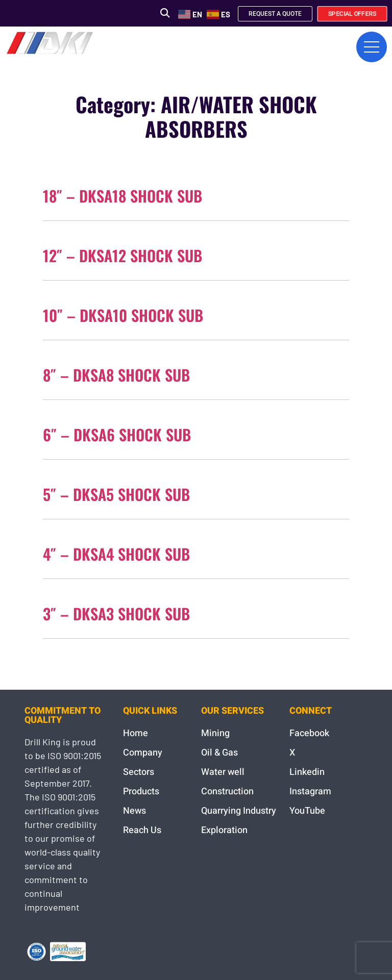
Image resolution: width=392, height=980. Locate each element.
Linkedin (307, 772)
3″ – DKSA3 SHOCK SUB (116, 613)
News (134, 811)
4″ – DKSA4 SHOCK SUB (116, 554)
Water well (223, 772)
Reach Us (142, 830)
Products (141, 791)
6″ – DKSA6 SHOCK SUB (117, 434)
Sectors (139, 772)
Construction (227, 791)
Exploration (224, 830)
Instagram (310, 791)
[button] (165, 13)
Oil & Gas (219, 753)
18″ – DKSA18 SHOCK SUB (122, 196)
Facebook (309, 733)
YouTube (307, 811)
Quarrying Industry (239, 811)
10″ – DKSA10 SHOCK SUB (123, 315)
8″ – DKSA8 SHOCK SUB (116, 375)
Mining (215, 733)
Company (143, 753)
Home (136, 733)
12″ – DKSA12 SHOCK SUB (122, 255)
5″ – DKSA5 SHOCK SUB (116, 494)
